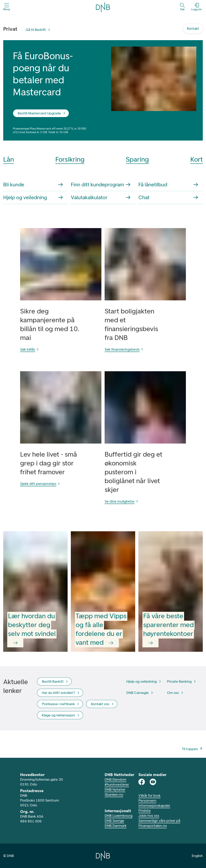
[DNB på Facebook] (142, 782)
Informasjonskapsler (154, 806)
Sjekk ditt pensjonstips (40, 484)
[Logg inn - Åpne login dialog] (196, 7)
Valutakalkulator (101, 197)
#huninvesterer (117, 784)
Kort (197, 159)
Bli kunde (33, 185)
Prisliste (145, 811)
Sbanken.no (114, 795)
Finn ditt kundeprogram (101, 185)
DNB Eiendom (115, 779)
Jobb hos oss (149, 816)
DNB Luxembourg (118, 816)
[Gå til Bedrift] (38, 30)
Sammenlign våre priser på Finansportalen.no (159, 823)
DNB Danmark (116, 826)
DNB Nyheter (115, 789)
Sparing (137, 159)
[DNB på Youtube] (153, 782)
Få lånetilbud (168, 185)
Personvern (147, 801)
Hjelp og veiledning (33, 197)
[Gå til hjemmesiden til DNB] (103, 856)
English (197, 856)
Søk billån (30, 349)
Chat (168, 197)
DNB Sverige (114, 821)
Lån (9, 159)
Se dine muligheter (122, 501)
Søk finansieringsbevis (124, 349)
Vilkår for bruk (149, 796)
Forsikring (70, 159)
